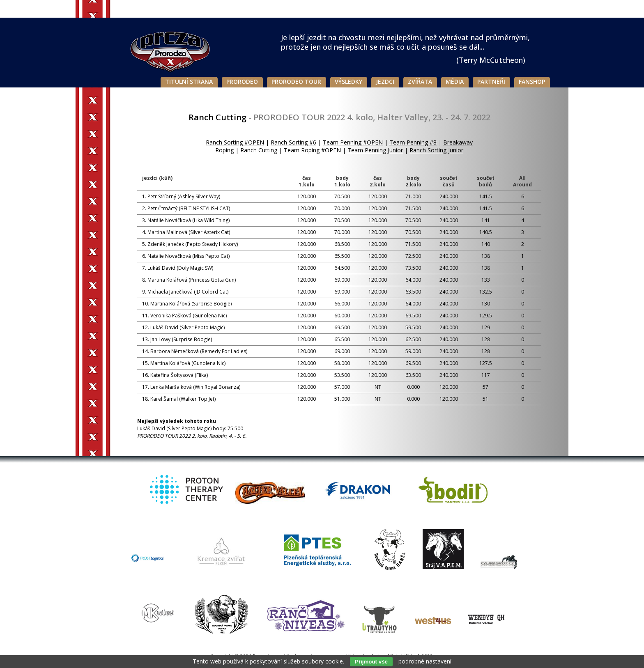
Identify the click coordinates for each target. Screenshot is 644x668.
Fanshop (532, 81)
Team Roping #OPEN (312, 150)
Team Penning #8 (413, 142)
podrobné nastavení (425, 661)
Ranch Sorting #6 (293, 142)
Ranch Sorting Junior (436, 150)
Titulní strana (189, 81)
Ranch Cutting (259, 150)
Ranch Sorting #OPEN (235, 142)
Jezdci (385, 81)
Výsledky (348, 81)
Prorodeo (242, 81)
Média (455, 81)
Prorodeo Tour (296, 81)
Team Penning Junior (375, 150)
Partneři (491, 81)
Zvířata (420, 81)
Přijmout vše (371, 662)
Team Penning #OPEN (353, 142)
